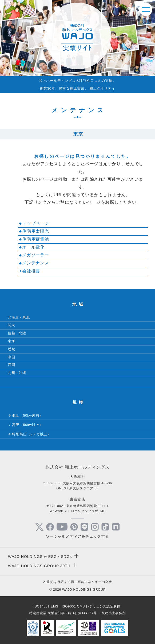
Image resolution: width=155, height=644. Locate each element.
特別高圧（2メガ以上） (31, 434)
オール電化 (33, 247)
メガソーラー (36, 255)
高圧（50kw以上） (27, 425)
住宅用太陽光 (36, 231)
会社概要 (31, 271)
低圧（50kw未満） (27, 415)
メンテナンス (36, 263)
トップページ (36, 223)
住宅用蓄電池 (36, 239)
